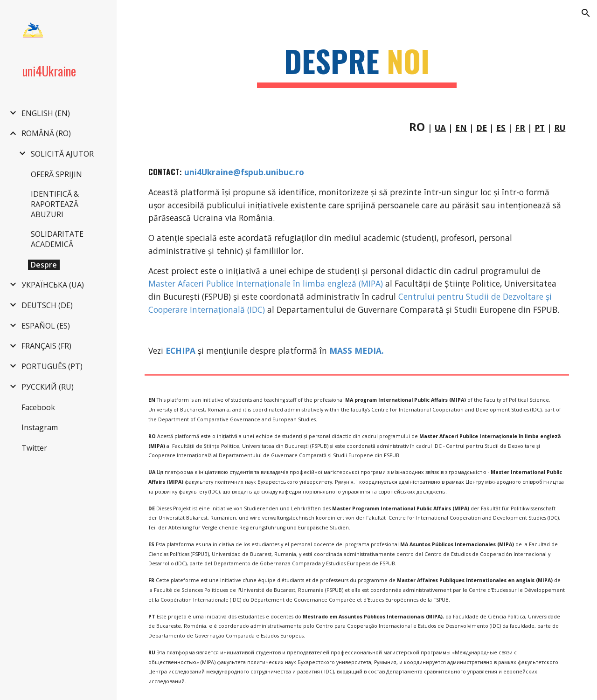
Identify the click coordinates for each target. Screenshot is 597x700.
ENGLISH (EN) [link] (46, 113)
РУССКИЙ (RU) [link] (48, 387)
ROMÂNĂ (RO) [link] (46, 133)
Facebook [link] (38, 407)
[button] (586, 13)
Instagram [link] (40, 427)
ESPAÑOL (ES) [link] (46, 326)
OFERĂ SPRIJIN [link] (56, 174)
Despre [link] (44, 265)
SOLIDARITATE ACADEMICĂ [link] (57, 239)
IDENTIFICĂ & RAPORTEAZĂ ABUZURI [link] (55, 204)
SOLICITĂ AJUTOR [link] (62, 154)
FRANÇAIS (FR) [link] (46, 346)
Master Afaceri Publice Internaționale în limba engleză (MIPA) (267, 283)
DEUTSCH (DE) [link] (47, 305)
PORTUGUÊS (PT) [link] (52, 366)
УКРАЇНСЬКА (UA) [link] (53, 285)
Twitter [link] (34, 448)
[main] (357, 65)
